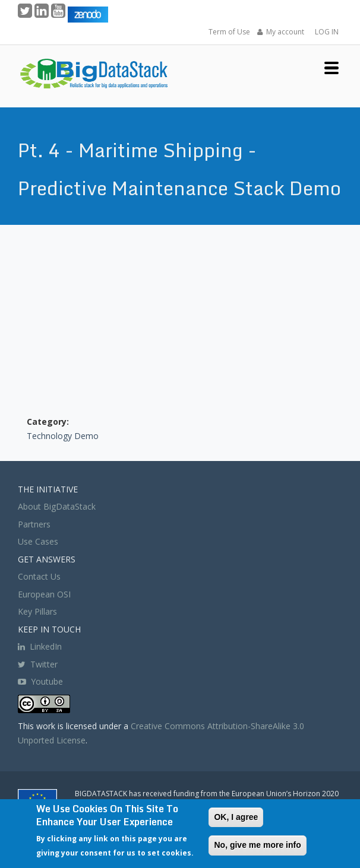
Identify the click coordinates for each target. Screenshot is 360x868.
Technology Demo (63, 436)
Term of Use (229, 32)
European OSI (44, 594)
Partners (34, 524)
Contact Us (39, 576)
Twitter (38, 664)
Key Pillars (37, 611)
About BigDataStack (57, 506)
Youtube (47, 681)
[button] (331, 66)
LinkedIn (40, 646)
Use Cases (38, 541)
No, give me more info (257, 845)
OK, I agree (236, 817)
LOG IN (327, 32)
